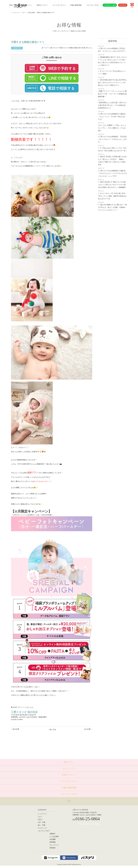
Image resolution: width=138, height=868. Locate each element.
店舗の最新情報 (76, 5)
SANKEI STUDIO (67, 864)
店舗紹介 (53, 834)
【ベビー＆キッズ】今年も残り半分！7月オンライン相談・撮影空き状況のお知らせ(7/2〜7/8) (112, 196)
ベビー (24, 13)
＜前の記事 (15, 729)
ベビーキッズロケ (93, 5)
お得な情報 (31, 13)
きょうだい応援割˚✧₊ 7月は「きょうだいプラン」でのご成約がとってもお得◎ (112, 128)
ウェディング (42, 828)
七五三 (40, 819)
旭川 (80, 48)
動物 (71, 48)
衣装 (84, 48)
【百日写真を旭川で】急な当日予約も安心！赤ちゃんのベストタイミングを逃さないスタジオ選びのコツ (112, 83)
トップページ (15, 13)
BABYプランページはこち (22, 707)
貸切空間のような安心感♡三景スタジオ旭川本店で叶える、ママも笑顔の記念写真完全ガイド (112, 105)
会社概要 (53, 839)
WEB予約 (123, 5)
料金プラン (13, 5)
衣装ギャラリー (42, 5)
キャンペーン (27, 5)
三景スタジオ (54, 48)
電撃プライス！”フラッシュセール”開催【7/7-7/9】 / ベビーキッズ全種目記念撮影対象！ (112, 94)
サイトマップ (54, 845)
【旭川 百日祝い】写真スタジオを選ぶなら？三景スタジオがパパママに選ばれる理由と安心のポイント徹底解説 (112, 185)
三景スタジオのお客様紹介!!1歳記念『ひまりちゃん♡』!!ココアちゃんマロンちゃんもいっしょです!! (112, 173)
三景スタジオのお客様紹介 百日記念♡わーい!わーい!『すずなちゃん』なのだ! (112, 139)
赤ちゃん (89, 48)
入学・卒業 (41, 822)
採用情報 (53, 842)
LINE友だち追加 (110, 5)
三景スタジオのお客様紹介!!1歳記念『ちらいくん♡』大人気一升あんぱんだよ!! (112, 117)
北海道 (75, 48)
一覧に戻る (52, 729)
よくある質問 (54, 837)
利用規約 (53, 848)
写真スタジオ (64, 48)
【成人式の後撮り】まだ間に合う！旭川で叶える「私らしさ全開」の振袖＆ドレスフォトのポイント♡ (112, 207)
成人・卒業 (41, 825)
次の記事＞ (88, 729)
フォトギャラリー (59, 5)
